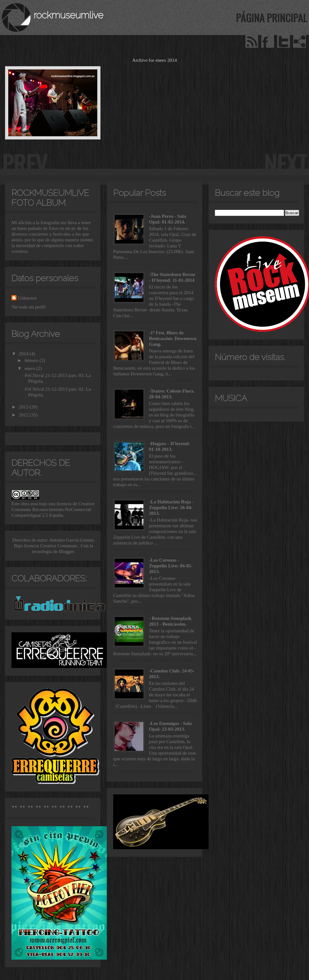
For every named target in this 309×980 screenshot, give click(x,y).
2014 (24, 354)
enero (30, 368)
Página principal (271, 18)
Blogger (66, 551)
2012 (24, 415)
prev (24, 163)
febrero (32, 360)
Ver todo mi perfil (28, 307)
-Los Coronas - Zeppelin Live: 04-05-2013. (171, 566)
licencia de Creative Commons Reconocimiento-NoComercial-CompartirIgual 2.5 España (53, 509)
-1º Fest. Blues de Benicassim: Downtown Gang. (173, 338)
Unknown (27, 298)
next (285, 163)
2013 (24, 407)
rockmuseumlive (69, 15)
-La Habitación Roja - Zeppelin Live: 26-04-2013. (171, 508)
